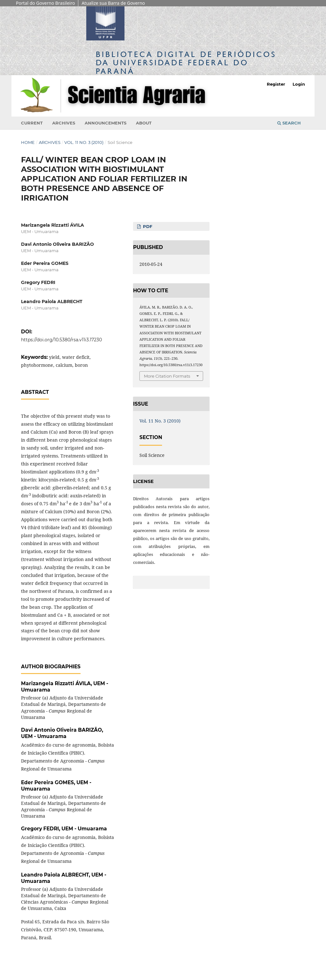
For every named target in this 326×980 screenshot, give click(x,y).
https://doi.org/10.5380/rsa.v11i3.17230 (61, 340)
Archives (64, 123)
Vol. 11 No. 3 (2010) (84, 142)
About (144, 123)
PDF (147, 226)
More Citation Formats (167, 376)
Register (276, 84)
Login (299, 84)
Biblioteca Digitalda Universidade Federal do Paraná (186, 63)
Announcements (106, 123)
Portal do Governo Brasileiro (45, 3)
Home (28, 142)
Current (32, 123)
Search (289, 123)
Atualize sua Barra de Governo (113, 3)
